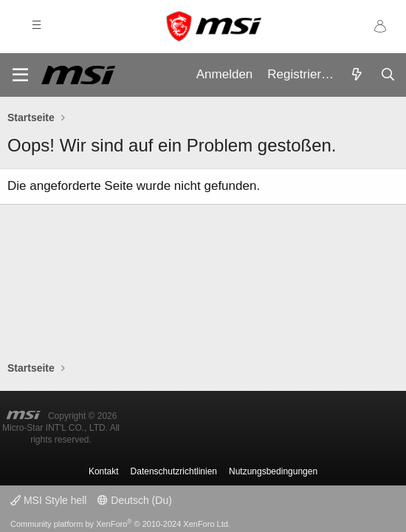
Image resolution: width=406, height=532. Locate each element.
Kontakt (104, 471)
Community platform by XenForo (120, 524)
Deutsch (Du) (134, 500)
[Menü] (20, 75)
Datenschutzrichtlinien (174, 471)
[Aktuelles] (357, 75)
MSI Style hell (48, 500)
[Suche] (388, 75)
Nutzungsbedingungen (273, 471)
